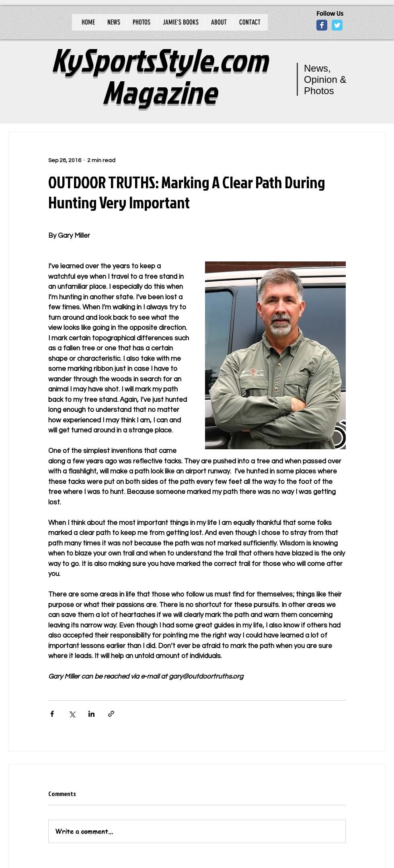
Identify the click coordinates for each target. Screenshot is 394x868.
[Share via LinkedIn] (91, 714)
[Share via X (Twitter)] (72, 714)
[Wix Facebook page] (322, 25)
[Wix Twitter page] (337, 25)
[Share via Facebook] (52, 714)
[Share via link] (111, 714)
